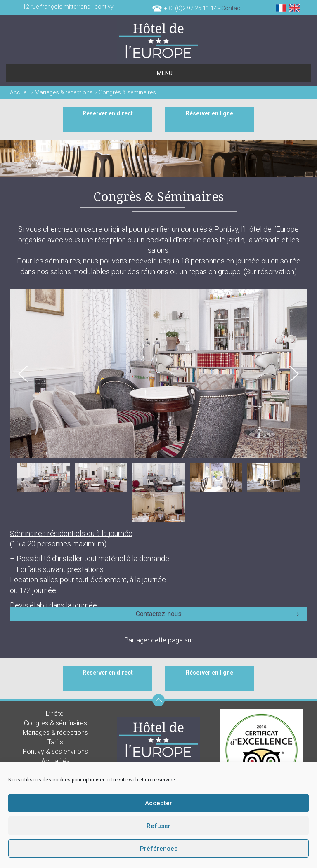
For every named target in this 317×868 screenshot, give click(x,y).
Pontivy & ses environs (55, 752)
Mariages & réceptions (55, 733)
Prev (23, 374)
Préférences (159, 849)
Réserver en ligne (209, 113)
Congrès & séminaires (56, 723)
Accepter (158, 803)
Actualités (56, 761)
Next (294, 374)
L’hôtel (55, 714)
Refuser (158, 826)
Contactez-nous (159, 614)
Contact (232, 8)
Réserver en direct (108, 113)
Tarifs (55, 742)
